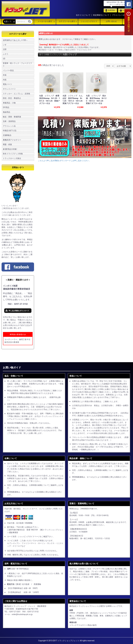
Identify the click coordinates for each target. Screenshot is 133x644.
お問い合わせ (111, 21)
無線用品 (6, 112)
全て (41, 54)
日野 (5, 49)
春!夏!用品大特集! (10, 149)
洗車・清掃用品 (9, 121)
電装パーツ (7, 84)
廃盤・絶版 (7, 144)
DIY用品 (6, 107)
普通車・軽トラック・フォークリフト (17, 64)
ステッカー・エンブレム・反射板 (16, 94)
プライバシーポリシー (121, 15)
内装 (5, 80)
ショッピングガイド (89, 21)
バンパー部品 (8, 70)
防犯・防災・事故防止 (12, 98)
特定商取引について (101, 15)
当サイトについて (83, 15)
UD (4, 59)
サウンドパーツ (9, 89)
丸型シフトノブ (71, 54)
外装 (5, 75)
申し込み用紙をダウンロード (19, 311)
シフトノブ (57, 54)
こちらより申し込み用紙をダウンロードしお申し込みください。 (64, 161)
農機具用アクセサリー (12, 140)
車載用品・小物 (9, 103)
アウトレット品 (9, 126)
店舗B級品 (7, 135)
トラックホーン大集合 (12, 158)
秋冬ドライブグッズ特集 (13, 154)
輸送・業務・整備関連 (12, 117)
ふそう (6, 54)
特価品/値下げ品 (10, 131)
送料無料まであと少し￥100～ (15, 40)
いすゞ (6, 45)
